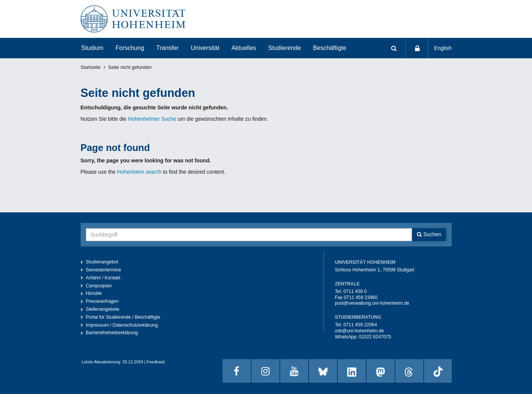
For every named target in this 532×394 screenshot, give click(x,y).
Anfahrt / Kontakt (103, 278)
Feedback (156, 362)
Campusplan (99, 286)
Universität (205, 48)
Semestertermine (104, 270)
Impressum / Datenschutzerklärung (122, 325)
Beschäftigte (330, 48)
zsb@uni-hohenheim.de (359, 331)
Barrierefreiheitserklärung (112, 333)
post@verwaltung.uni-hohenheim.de (372, 303)
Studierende (284, 48)
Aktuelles (244, 48)
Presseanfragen (102, 301)
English (443, 48)
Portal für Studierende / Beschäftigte (123, 317)
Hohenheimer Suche (152, 119)
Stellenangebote (103, 309)
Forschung (130, 48)
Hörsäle (94, 293)
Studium (93, 48)
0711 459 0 (355, 291)
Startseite (91, 67)
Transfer (168, 48)
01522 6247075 (375, 337)
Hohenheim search (139, 172)
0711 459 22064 (360, 325)
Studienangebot (102, 262)
